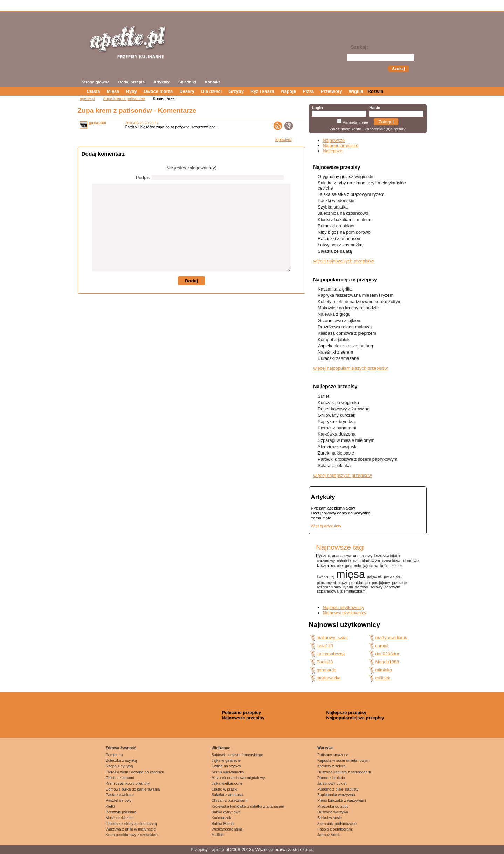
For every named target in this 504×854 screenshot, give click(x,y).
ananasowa (341, 556)
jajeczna (371, 565)
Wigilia (356, 91)
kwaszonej (326, 576)
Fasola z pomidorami (335, 829)
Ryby (131, 91)
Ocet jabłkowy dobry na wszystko (341, 513)
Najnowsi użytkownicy (345, 613)
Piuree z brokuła (331, 778)
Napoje (288, 91)
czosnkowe (392, 561)
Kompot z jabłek (334, 339)
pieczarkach (394, 576)
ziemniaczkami (353, 591)
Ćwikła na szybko (226, 766)
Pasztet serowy (119, 800)
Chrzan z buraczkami (229, 800)
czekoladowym (367, 561)
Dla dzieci (211, 91)
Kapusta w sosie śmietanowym (343, 760)
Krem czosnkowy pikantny (128, 783)
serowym (392, 587)
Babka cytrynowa (226, 812)
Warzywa (325, 748)
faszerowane (330, 565)
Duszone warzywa (333, 812)
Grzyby (236, 91)
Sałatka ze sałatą (335, 251)
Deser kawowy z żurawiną (344, 409)
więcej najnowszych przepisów (344, 261)
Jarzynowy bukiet (332, 783)
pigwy (342, 583)
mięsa (351, 574)
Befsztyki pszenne (121, 812)
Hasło (375, 108)
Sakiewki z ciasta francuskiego (237, 755)
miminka (384, 670)
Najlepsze (333, 151)
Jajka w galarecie (226, 760)
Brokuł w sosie (330, 818)
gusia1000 (98, 123)
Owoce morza (158, 91)
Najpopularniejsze (341, 146)
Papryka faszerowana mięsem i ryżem (355, 295)
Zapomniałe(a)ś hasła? (385, 129)
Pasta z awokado (120, 795)
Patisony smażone (333, 755)
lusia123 (325, 646)
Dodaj (191, 281)
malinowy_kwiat (332, 638)
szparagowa (328, 591)
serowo (362, 587)
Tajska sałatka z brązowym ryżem (351, 194)
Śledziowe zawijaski (337, 447)
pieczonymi (326, 583)
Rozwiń (376, 91)
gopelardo (327, 670)
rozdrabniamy (329, 587)
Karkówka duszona (337, 434)
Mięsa (113, 91)
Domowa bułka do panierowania (133, 789)
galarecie (353, 566)
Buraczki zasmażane (338, 358)
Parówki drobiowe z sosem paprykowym (358, 459)
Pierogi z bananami (337, 428)
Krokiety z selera (331, 766)
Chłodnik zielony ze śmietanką (131, 824)
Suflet (323, 396)
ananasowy (363, 556)
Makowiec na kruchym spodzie (348, 308)
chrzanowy (326, 561)
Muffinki (218, 835)
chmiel (382, 646)
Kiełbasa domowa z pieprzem (347, 333)
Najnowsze (334, 140)
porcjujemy (381, 583)
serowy (377, 587)
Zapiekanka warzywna (336, 795)
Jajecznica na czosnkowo (343, 213)
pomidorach (360, 583)
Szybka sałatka (333, 207)
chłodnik (344, 561)
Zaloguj (386, 122)
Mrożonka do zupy (333, 806)
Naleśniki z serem (335, 352)
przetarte (399, 583)
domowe (411, 561)
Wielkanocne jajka (227, 829)
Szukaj (399, 69)
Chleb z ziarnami (120, 778)
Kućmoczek (221, 818)
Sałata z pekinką (334, 466)
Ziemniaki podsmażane (337, 824)
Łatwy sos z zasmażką (340, 245)
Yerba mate (321, 518)
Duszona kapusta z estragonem (344, 772)
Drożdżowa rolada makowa (345, 327)
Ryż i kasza (262, 91)
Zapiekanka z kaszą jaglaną (345, 346)
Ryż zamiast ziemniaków (333, 508)
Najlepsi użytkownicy (344, 607)
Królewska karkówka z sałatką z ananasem (248, 806)
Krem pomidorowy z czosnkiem (132, 835)
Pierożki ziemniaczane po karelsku (135, 772)
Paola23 (325, 662)
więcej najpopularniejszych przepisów (350, 368)
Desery (187, 91)
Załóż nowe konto (345, 129)
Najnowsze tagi (340, 547)
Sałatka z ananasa (227, 795)
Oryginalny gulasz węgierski (346, 176)
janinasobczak (331, 654)
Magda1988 (387, 662)
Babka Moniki (223, 824)
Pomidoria (114, 755)
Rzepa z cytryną (119, 766)
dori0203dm (387, 654)
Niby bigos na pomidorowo (344, 232)
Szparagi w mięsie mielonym (346, 440)
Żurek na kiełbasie (336, 453)
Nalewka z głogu (334, 314)
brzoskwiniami (388, 556)
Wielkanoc (221, 748)
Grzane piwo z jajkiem (340, 320)
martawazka (329, 678)
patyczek (374, 576)
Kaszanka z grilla (335, 289)
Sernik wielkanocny (228, 772)
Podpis (143, 177)
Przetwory (331, 91)
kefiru (385, 566)
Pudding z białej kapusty (338, 789)
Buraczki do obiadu (337, 226)
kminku (398, 566)
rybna (348, 587)
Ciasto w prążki (225, 789)
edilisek (383, 678)
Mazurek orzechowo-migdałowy (238, 778)
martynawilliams (391, 638)
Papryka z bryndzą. (337, 421)
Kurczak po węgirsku (338, 402)
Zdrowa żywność (121, 748)
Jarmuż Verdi (328, 835)
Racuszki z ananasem (340, 238)
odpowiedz (283, 140)
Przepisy (199, 850)
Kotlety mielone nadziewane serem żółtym (360, 302)
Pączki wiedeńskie (336, 201)
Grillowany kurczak (336, 415)
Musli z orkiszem (120, 818)
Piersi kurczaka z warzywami (342, 800)
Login (317, 108)
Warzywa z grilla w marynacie (131, 829)
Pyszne (323, 556)
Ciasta (93, 91)
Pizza (308, 91)
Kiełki (110, 806)
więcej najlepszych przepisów (342, 475)
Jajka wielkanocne (227, 783)
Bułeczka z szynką (121, 760)
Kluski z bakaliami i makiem (345, 220)
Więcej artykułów (326, 526)
